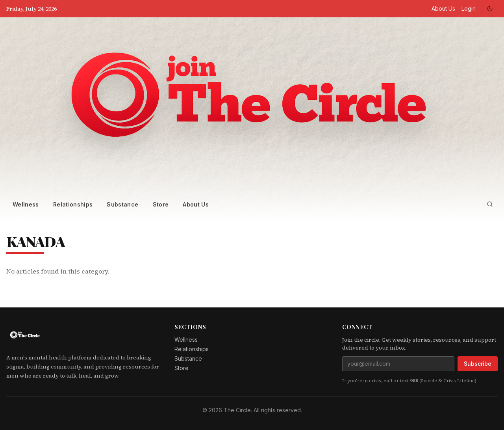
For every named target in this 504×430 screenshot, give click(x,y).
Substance (122, 204)
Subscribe (478, 364)
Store (161, 204)
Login (469, 8)
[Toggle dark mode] (490, 9)
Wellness (26, 204)
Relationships (73, 204)
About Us (443, 8)
